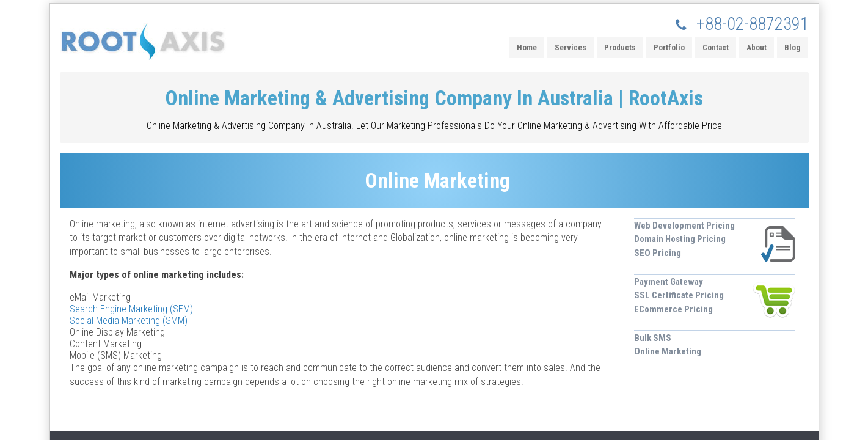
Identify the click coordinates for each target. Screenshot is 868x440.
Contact (716, 47)
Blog (792, 47)
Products (620, 47)
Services (571, 47)
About (757, 47)
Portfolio (669, 47)
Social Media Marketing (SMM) (129, 321)
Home (527, 47)
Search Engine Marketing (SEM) (131, 309)
